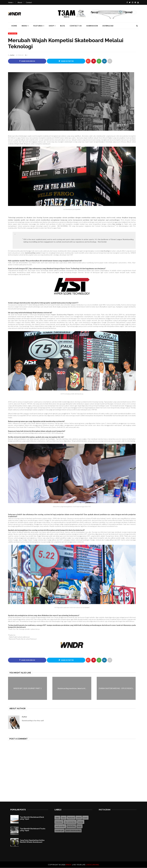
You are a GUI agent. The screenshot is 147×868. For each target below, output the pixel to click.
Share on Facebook (27, 61)
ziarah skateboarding (73, 831)
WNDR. (69, 865)
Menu (25, 26)
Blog (63, 26)
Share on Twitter (66, 61)
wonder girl (59, 831)
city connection (70, 822)
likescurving (93, 865)
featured (71, 818)
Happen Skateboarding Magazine (62, 315)
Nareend (87, 607)
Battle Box (71, 826)
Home (11, 2)
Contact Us (76, 26)
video (57, 818)
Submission (92, 26)
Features (39, 26)
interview (13, 33)
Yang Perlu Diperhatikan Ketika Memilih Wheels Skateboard (32, 841)
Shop (52, 26)
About (20, 2)
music (79, 826)
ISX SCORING (63, 226)
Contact (29, 2)
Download (108, 26)
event (85, 818)
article (79, 818)
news (64, 818)
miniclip (81, 822)
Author (12, 55)
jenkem (78, 209)
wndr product (60, 826)
